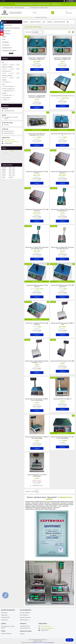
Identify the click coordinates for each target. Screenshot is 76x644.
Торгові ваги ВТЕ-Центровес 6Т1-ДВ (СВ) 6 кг (37, 172)
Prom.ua (45, 640)
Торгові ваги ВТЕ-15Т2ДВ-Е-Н (62, 399)
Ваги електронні (17, 17)
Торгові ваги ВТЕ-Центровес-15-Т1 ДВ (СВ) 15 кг (62, 172)
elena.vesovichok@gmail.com (11, 142)
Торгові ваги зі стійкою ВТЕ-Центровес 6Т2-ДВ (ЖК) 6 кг (62, 210)
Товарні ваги (4, 615)
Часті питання (6, 45)
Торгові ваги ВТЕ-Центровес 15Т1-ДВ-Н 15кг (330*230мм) (62, 438)
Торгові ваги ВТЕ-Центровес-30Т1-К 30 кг (62, 134)
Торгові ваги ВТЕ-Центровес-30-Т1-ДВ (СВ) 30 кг (37, 210)
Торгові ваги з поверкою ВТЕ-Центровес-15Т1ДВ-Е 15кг (62, 59)
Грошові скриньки (24, 620)
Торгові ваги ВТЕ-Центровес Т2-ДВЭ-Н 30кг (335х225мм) (37, 438)
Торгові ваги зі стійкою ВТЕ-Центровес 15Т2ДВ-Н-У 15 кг (37, 362)
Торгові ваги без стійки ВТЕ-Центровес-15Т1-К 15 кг (37, 134)
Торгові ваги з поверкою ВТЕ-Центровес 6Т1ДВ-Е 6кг (37, 59)
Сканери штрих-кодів (25, 617)
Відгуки (4, 36)
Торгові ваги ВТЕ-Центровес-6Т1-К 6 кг (62, 96)
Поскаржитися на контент (37, 643)
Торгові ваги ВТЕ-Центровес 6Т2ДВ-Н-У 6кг (62, 324)
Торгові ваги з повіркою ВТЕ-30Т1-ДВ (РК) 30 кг (37, 324)
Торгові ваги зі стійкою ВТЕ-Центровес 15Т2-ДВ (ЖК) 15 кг (37, 248)
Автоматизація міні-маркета (9, 51)
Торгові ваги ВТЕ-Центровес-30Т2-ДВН (62, 361)
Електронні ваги (6, 31)
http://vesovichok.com (9, 140)
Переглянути (56, 4)
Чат (70, 640)
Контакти (50, 22)
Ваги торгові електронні (28, 17)
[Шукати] (53, 13)
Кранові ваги (4, 620)
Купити (38, 70)
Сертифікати (6, 42)
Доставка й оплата (60, 22)
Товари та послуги (7, 17)
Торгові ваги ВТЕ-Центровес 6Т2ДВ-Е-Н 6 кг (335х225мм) (37, 400)
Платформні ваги (6, 617)
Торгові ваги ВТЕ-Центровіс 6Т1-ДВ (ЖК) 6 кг (37, 286)
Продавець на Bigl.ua (38, 641)
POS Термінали (6, 34)
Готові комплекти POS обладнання (11, 28)
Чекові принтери (24, 615)
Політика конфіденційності (49, 643)
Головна (25, 22)
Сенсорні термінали (25, 613)
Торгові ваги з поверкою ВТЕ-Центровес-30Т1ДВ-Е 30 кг (37, 96)
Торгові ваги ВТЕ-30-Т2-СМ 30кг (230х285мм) (37, 475)
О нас (44, 22)
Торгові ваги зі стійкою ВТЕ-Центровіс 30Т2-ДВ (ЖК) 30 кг (62, 248)
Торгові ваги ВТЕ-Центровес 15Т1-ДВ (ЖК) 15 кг (62, 286)
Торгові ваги (4, 613)
